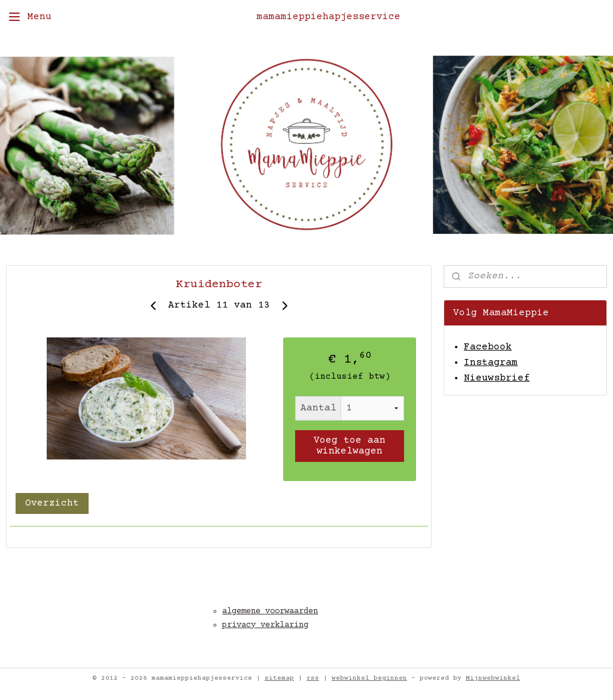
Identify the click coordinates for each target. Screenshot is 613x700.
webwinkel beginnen (369, 678)
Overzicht (52, 503)
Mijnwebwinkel (493, 678)
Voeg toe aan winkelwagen (350, 446)
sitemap (279, 678)
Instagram (491, 363)
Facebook (488, 347)
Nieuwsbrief (497, 378)
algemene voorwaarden (270, 611)
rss (313, 678)
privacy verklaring (265, 625)
